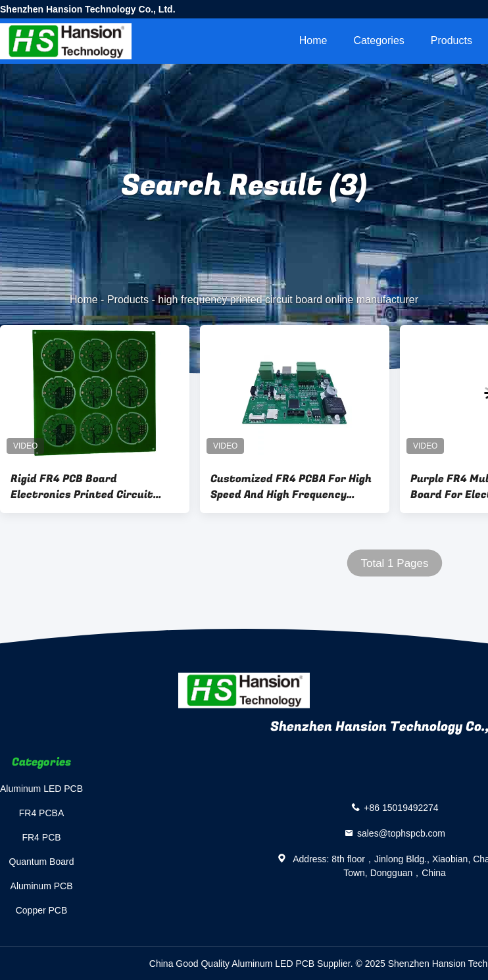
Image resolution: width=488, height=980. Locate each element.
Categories (378, 40)
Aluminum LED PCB (41, 789)
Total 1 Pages (394, 563)
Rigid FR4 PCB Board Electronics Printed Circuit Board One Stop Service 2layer (90, 487)
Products (451, 40)
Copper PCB (42, 910)
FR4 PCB (41, 837)
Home (313, 40)
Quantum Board (42, 862)
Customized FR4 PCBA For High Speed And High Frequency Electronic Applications (291, 487)
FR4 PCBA (41, 813)
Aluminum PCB (42, 886)
